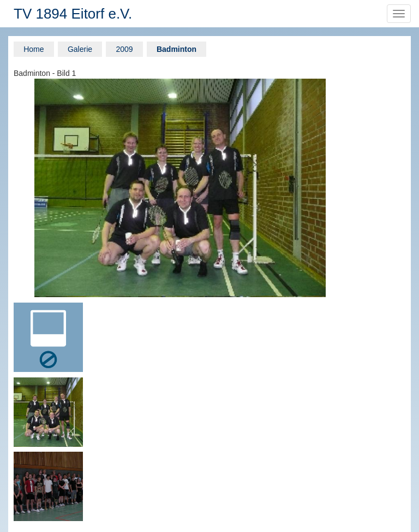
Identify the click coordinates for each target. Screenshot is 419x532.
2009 (124, 49)
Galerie (80, 49)
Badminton (176, 49)
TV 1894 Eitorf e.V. (73, 14)
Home (34, 49)
